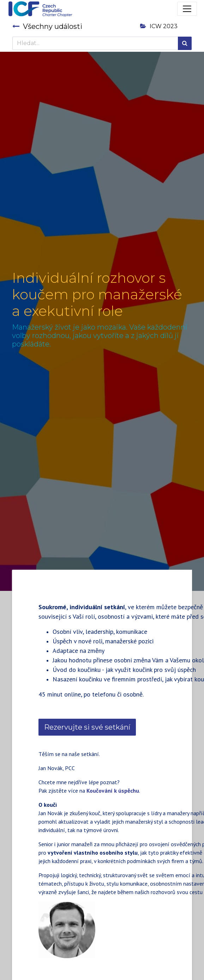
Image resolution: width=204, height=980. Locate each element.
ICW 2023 (159, 26)
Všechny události (47, 26)
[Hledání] (185, 43)
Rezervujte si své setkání (87, 727)
